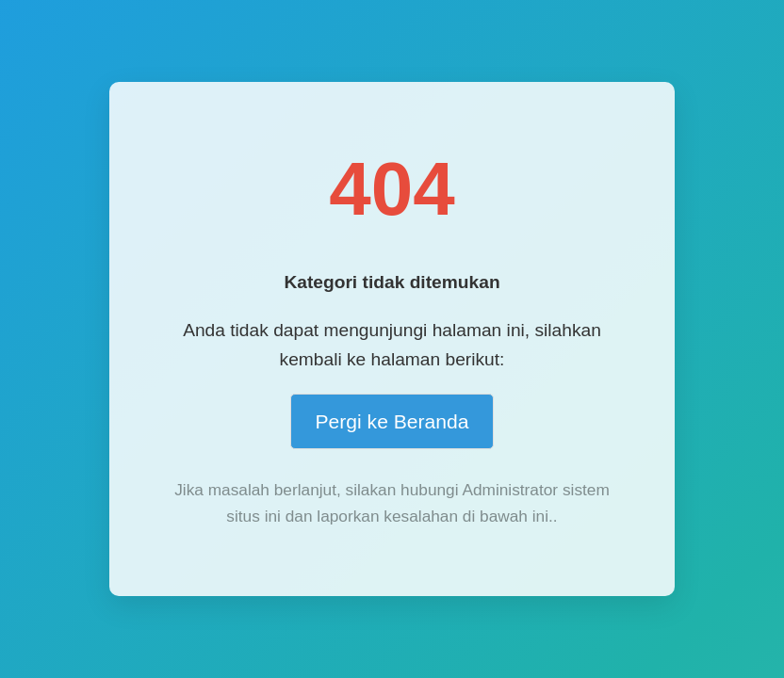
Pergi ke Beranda (392, 421)
